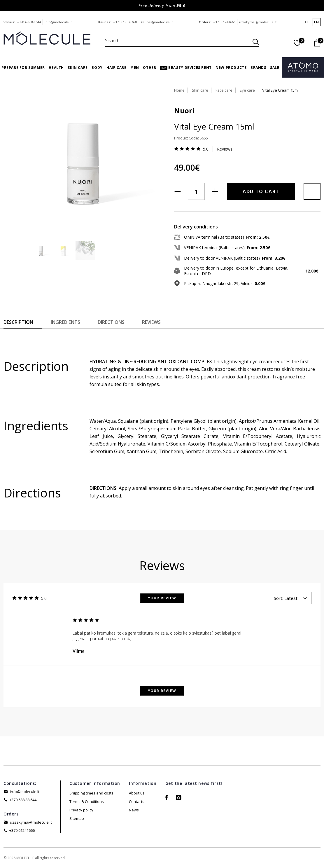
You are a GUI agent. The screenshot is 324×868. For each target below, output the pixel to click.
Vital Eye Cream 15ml (280, 90)
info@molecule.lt (58, 22)
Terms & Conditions (87, 801)
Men (135, 68)
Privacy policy (81, 810)
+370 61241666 (224, 22)
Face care (224, 90)
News (134, 810)
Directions (111, 322)
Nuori (184, 110)
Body (97, 68)
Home (179, 90)
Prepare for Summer (23, 68)
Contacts (137, 801)
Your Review (162, 598)
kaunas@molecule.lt (157, 22)
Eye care (247, 90)
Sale (275, 68)
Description (18, 322)
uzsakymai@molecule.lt (258, 22)
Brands (258, 68)
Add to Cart (261, 191)
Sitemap (77, 818)
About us (137, 793)
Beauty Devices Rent (186, 68)
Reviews (225, 149)
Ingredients (65, 322)
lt (307, 22)
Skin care (78, 68)
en (316, 22)
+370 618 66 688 (125, 22)
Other (149, 68)
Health (56, 68)
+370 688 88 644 (29, 22)
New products (231, 68)
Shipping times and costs (91, 793)
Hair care (116, 68)
